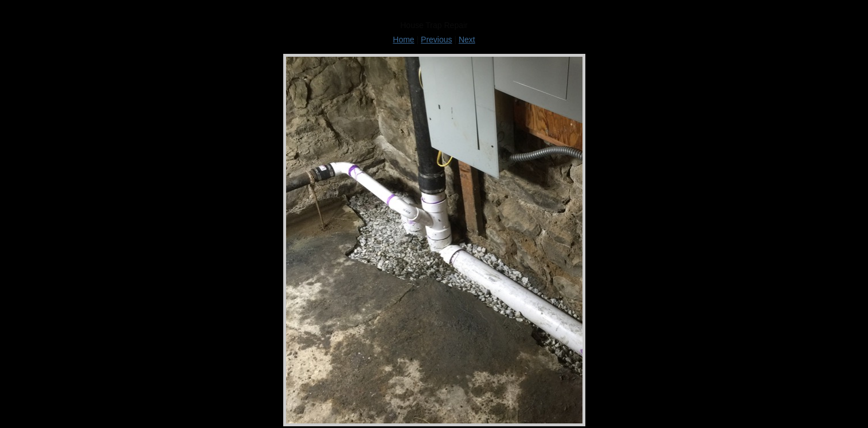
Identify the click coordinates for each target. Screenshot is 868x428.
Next (467, 40)
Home (403, 40)
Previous (436, 40)
